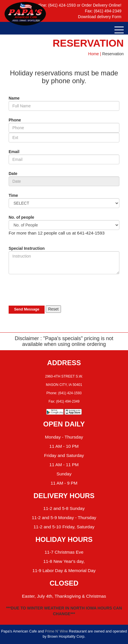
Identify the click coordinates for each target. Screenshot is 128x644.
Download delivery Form (100, 17)
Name (14, 98)
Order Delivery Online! (102, 5)
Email (14, 152)
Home (94, 54)
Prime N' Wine (56, 631)
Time (13, 195)
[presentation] (52, 290)
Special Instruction (27, 248)
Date (13, 174)
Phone (15, 120)
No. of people (21, 217)
